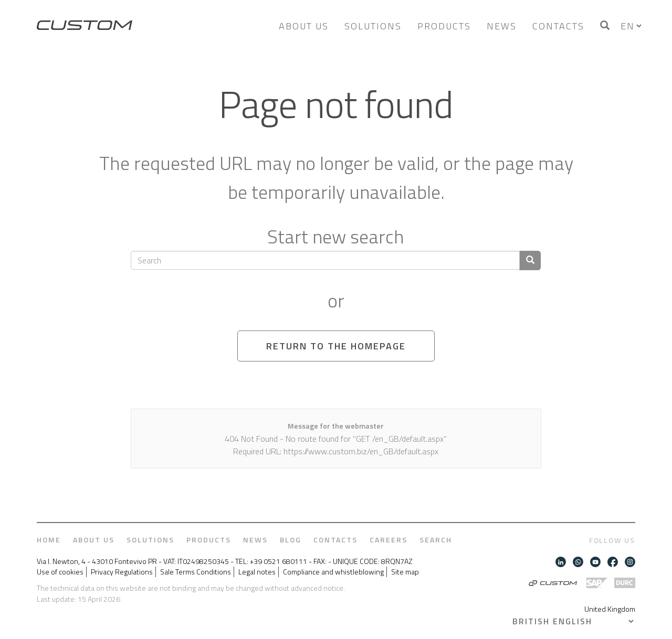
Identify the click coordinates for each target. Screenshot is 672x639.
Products (444, 26)
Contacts (558, 26)
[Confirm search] (530, 260)
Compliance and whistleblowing (333, 572)
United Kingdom (610, 609)
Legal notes (257, 572)
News (502, 26)
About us (304, 26)
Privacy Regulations (122, 572)
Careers (388, 540)
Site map (405, 572)
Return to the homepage (336, 346)
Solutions (373, 26)
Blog (291, 540)
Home (49, 540)
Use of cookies (60, 572)
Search (436, 540)
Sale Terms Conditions (196, 572)
